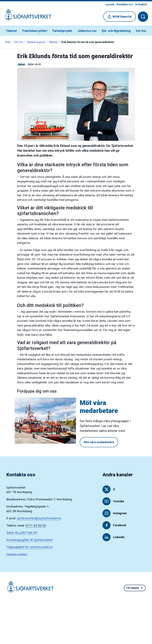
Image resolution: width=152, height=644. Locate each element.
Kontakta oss (125, 4)
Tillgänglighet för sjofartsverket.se (29, 547)
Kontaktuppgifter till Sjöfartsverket (29, 540)
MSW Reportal (120, 17)
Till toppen (135, 588)
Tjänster (11, 31)
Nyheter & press (36, 42)
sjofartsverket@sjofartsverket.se (39, 518)
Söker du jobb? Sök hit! (22, 533)
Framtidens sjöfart (35, 31)
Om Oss (141, 31)
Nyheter (53, 42)
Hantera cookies (17, 554)
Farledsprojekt (62, 31)
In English (141, 4)
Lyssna (110, 4)
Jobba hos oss (87, 31)
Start (8, 42)
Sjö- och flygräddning (116, 31)
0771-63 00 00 (36, 525)
